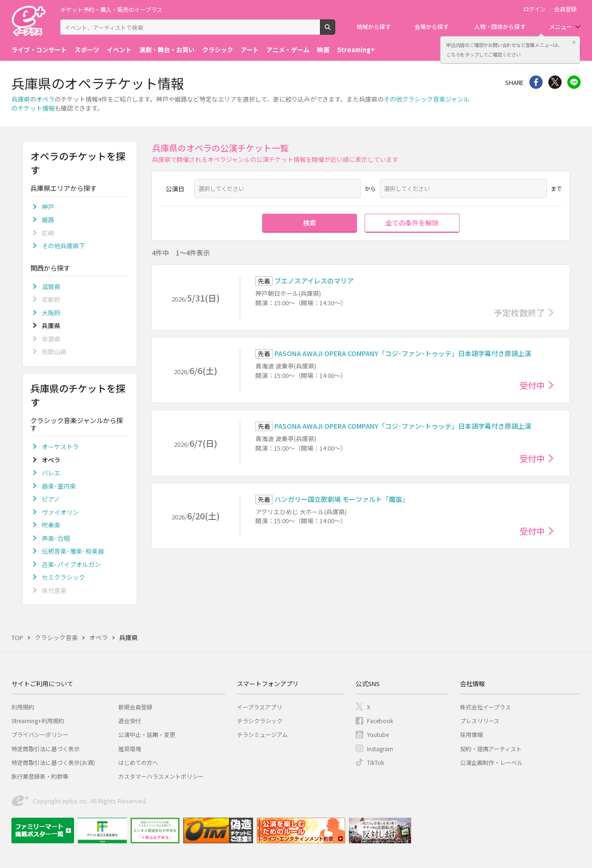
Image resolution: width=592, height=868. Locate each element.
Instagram (380, 749)
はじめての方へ (138, 762)
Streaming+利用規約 (38, 721)
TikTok (376, 762)
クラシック (218, 50)
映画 (323, 50)
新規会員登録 (135, 707)
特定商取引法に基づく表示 (46, 749)
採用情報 (471, 734)
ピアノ (51, 499)
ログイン (535, 9)
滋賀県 (51, 287)
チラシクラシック (260, 721)
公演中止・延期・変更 (147, 734)
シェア (536, 82)
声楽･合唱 (56, 538)
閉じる (574, 42)
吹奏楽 (51, 525)
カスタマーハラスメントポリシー (161, 776)
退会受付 (130, 721)
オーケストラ (60, 447)
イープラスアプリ (259, 707)
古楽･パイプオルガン (71, 564)
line (574, 82)
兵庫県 (21, 99)
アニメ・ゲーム (288, 50)
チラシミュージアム (262, 734)
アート (250, 50)
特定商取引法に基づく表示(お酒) (53, 762)
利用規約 (23, 707)
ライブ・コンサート (39, 50)
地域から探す (374, 26)
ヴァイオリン (60, 512)
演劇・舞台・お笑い (167, 50)
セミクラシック (63, 577)
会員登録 (565, 9)
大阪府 (51, 313)
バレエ (51, 473)
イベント (119, 50)
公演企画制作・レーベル (491, 762)
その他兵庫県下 (63, 246)
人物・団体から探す (500, 26)
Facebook (380, 721)
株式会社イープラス (485, 707)
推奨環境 (130, 749)
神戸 (48, 207)
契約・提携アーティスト (491, 749)
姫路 (48, 220)
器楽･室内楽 (59, 486)
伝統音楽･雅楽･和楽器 (73, 551)
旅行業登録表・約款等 (40, 776)
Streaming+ (356, 50)
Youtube (378, 734)
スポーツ (87, 50)
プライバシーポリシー (40, 734)
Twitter (555, 82)
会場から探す (432, 26)
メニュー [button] (561, 26)
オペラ (45, 99)
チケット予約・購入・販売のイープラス (111, 9)
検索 (335, 31)
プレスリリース (480, 721)
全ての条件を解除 (412, 223)
